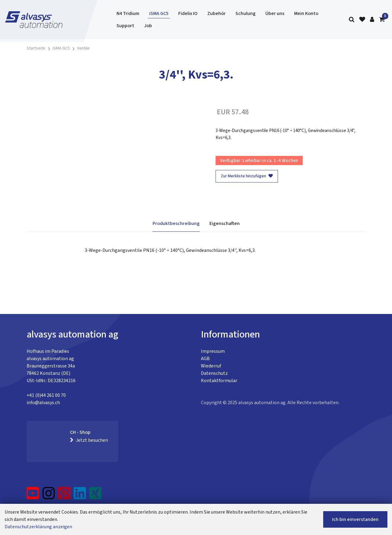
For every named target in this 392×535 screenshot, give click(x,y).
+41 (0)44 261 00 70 (46, 395)
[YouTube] (33, 496)
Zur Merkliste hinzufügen (247, 176)
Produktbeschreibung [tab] (176, 223)
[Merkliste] (362, 20)
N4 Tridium (128, 13)
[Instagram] (49, 496)
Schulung (246, 13)
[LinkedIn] (80, 496)
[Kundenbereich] (372, 20)
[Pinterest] (64, 496)
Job (148, 26)
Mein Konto (306, 13)
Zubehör (216, 13)
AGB (205, 359)
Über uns (275, 13)
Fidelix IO (188, 13)
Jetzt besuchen (89, 440)
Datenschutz (214, 373)
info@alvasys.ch (43, 403)
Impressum (213, 351)
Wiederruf (211, 366)
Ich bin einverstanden (355, 519)
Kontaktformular (219, 381)
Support (125, 26)
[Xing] (95, 496)
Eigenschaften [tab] (225, 223)
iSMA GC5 (159, 13)
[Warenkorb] (382, 20)
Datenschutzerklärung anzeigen (38, 527)
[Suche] (352, 20)
